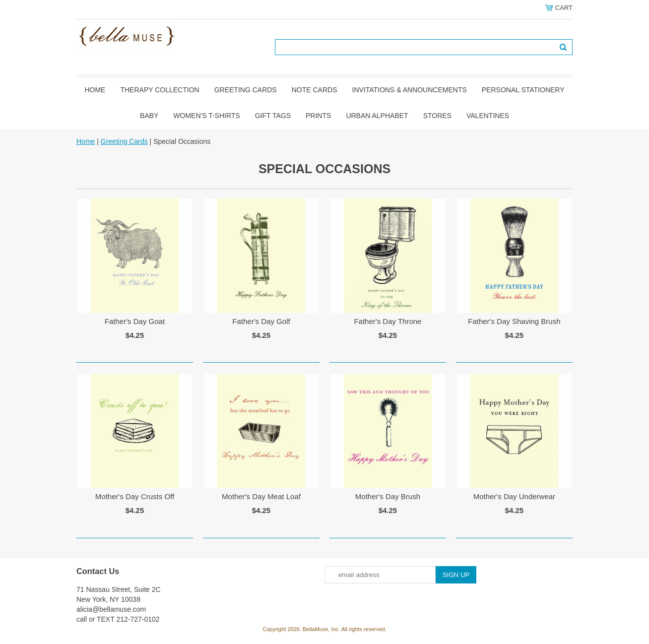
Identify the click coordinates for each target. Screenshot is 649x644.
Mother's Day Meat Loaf (261, 496)
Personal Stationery (523, 90)
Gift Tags (273, 116)
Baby (149, 116)
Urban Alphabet (377, 116)
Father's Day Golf (261, 321)
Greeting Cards (246, 90)
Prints (318, 116)
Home (95, 90)
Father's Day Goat (135, 321)
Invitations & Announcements (410, 90)
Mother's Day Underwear (514, 496)
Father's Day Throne (388, 321)
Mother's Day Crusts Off (135, 496)
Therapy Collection (160, 90)
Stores (437, 116)
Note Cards (315, 90)
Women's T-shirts (206, 116)
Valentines (488, 116)
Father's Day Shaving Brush (514, 321)
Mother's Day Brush (388, 496)
